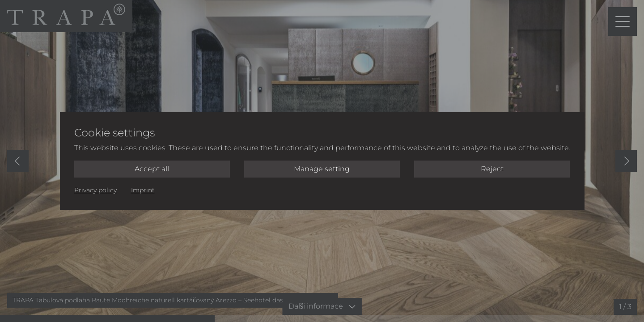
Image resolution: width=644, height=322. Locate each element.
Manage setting (322, 169)
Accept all (152, 169)
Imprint (143, 190)
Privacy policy (95, 190)
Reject (492, 169)
